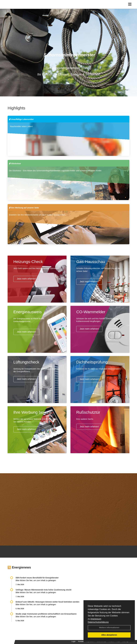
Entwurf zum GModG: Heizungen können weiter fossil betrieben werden (47, 602)
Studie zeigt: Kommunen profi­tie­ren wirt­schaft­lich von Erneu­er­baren (46, 614)
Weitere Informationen (109, 628)
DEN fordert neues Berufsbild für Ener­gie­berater (37, 578)
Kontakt (81, 641)
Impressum (96, 619)
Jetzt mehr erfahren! (26, 279)
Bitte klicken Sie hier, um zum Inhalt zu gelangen (36, 580)
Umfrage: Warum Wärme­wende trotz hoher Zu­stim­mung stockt (43, 590)
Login (74, 641)
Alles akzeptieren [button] (109, 635)
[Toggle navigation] (130, 8)
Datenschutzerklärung (98, 622)
